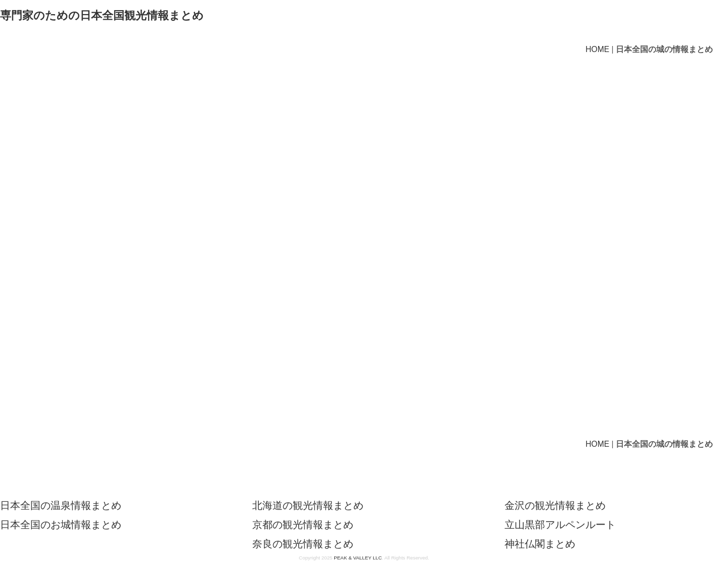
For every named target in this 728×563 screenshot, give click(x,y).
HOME (597, 49)
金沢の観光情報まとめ (555, 505)
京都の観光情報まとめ (303, 525)
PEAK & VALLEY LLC (358, 558)
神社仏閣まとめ (540, 544)
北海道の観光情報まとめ (308, 505)
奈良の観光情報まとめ (303, 544)
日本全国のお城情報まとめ (61, 525)
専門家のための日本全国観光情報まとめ (102, 15)
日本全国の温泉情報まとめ (61, 505)
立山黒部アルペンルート (560, 525)
